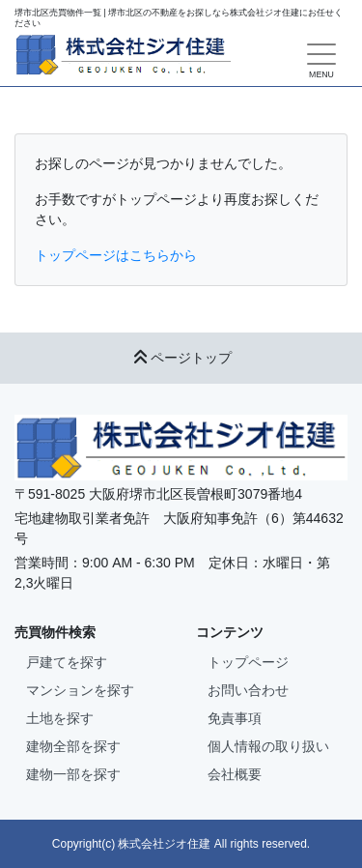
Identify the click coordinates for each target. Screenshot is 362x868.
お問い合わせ (248, 690)
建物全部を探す (73, 746)
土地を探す (60, 718)
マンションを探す (80, 690)
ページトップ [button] (181, 358)
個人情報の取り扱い (268, 746)
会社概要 (235, 774)
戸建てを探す (67, 662)
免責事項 (235, 718)
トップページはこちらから (116, 255)
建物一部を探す (73, 774)
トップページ (248, 662)
